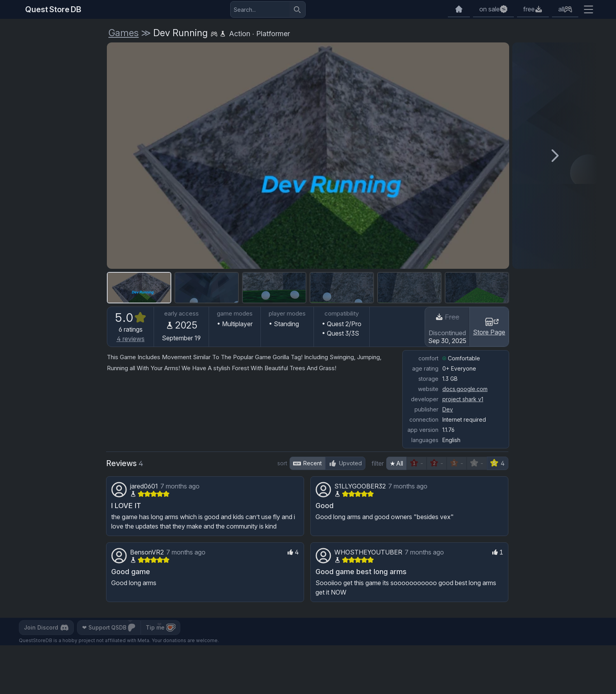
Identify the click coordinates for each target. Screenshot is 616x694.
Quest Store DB (53, 9)
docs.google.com (465, 389)
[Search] (297, 9)
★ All (396, 463)
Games (124, 33)
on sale (489, 9)
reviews (131, 339)
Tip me (162, 628)
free (529, 9)
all (561, 9)
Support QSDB (110, 628)
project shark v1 (463, 399)
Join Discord (47, 628)
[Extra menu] (588, 9)
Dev (448, 409)
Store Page (489, 326)
